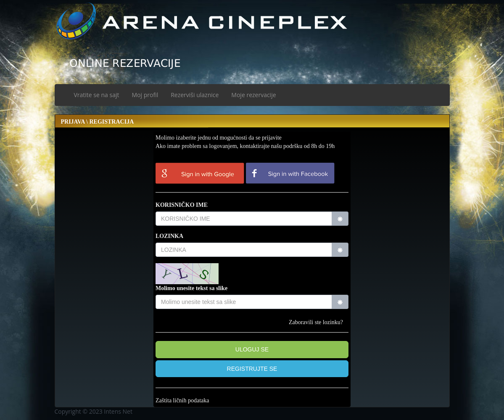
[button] (252, 369)
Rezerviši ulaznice (195, 95)
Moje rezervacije (253, 95)
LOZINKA (169, 236)
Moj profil (145, 95)
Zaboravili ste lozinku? (316, 322)
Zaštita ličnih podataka (182, 400)
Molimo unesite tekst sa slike (191, 288)
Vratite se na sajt (97, 95)
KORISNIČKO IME (182, 205)
